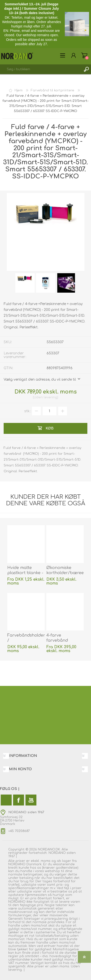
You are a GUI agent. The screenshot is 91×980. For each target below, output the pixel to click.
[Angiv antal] (50, 411)
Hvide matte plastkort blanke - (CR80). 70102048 (25, 573)
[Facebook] (19, 800)
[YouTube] (31, 800)
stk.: (28, 411)
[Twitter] (6, 800)
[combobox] (41, 69)
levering (50, 397)
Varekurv (84, 55)
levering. (15, 970)
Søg (86, 69)
